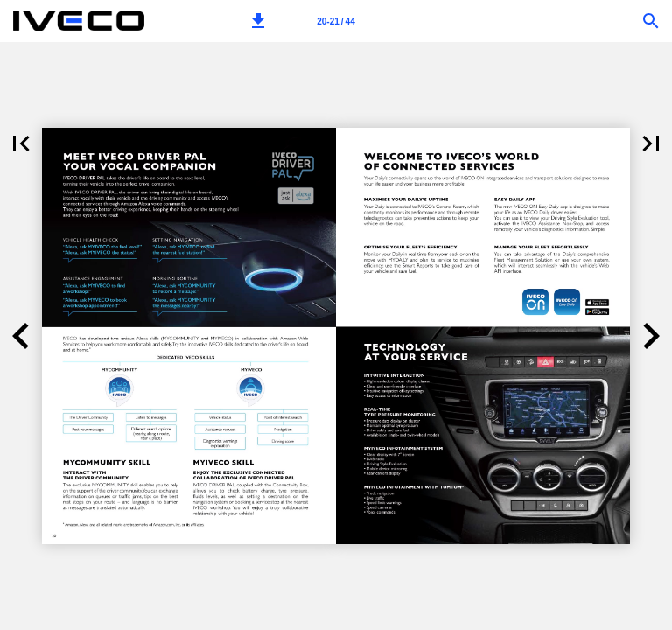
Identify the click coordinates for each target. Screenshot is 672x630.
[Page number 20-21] (336, 21)
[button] (258, 21)
